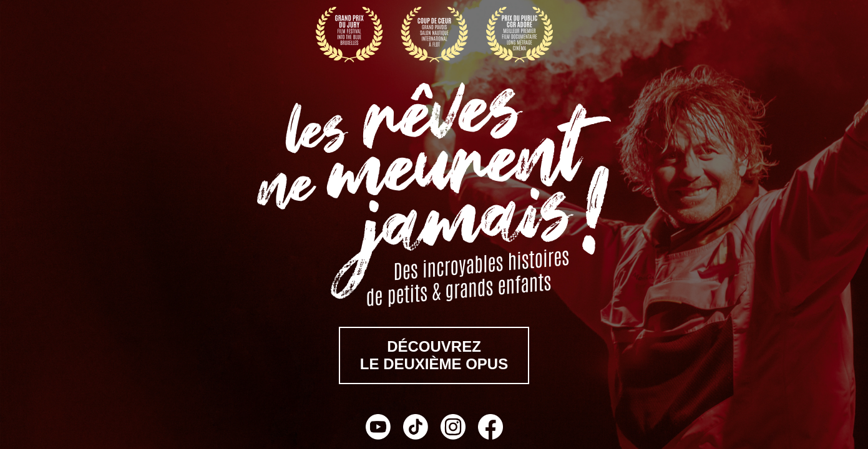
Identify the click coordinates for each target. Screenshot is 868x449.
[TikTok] (416, 428)
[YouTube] (378, 428)
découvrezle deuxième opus (434, 355)
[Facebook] (490, 428)
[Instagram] (453, 428)
